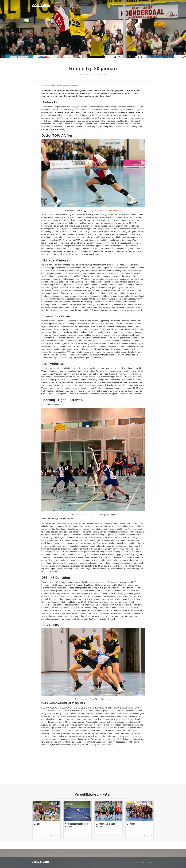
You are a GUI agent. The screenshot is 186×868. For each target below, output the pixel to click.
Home (112, 5)
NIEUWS (123, 5)
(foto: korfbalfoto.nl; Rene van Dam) (106, 211)
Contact (147, 5)
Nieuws (131, 862)
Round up (101, 74)
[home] (41, 5)
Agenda (135, 5)
